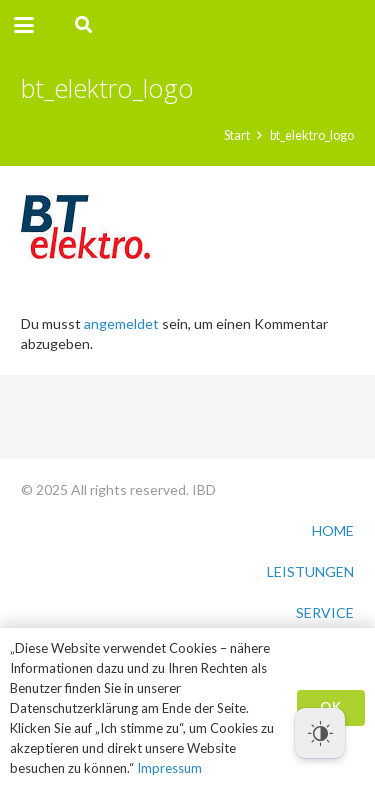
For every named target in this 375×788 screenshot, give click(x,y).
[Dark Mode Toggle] (320, 733)
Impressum (169, 768)
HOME (333, 530)
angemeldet (121, 323)
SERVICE (325, 612)
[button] (24, 25)
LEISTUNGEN (310, 571)
